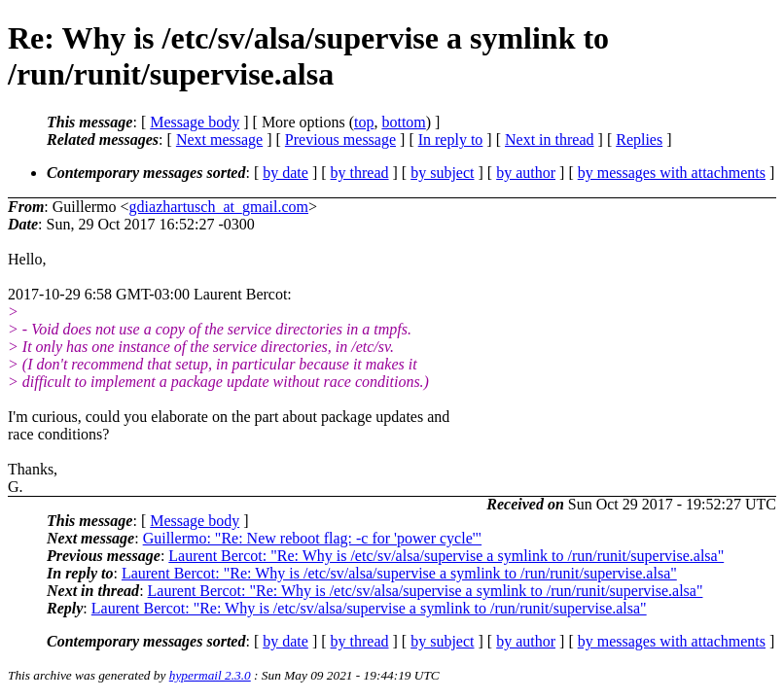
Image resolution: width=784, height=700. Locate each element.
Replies (639, 140)
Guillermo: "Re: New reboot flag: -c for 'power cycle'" (312, 538)
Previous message (340, 140)
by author (526, 173)
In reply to (451, 140)
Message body (195, 122)
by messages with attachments (672, 173)
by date (285, 173)
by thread (360, 173)
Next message (219, 140)
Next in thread (550, 140)
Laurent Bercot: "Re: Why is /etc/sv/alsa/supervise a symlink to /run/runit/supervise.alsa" (446, 556)
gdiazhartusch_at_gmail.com (219, 207)
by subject (442, 173)
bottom (403, 122)
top (364, 122)
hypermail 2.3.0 (210, 675)
